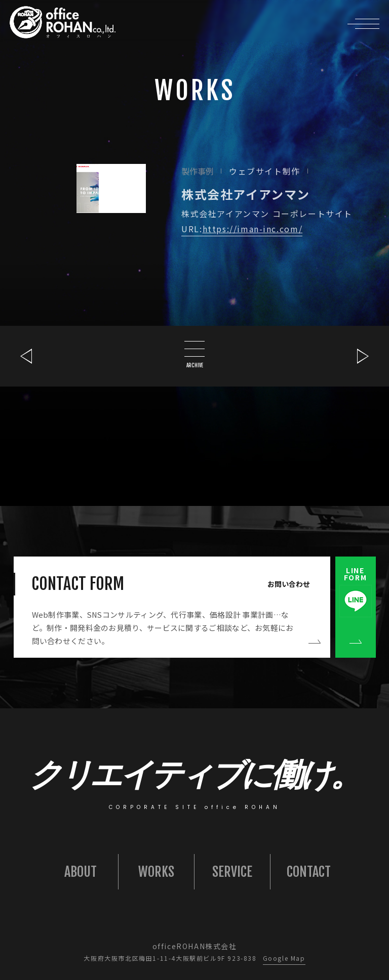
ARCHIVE (194, 355)
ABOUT (81, 872)
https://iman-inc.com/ (253, 229)
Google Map (284, 958)
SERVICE (232, 872)
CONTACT (309, 872)
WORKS (156, 872)
